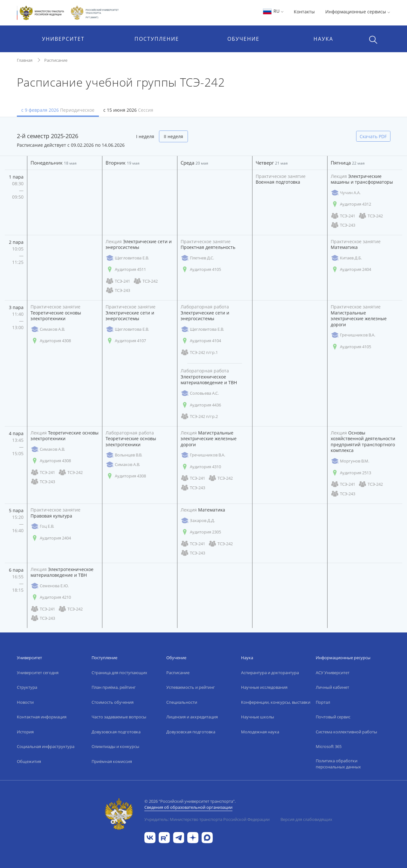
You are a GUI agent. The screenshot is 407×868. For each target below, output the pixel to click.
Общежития (29, 761)
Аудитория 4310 (201, 467)
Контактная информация (42, 717)
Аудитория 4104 (201, 341)
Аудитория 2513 (351, 473)
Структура (27, 687)
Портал (323, 702)
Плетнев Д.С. (197, 258)
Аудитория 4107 (126, 341)
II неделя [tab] (173, 136)
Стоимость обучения (113, 702)
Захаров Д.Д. (198, 521)
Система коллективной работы (346, 732)
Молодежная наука (260, 732)
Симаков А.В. (48, 329)
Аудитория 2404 (351, 269)
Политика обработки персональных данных (338, 764)
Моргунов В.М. (350, 461)
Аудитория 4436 (201, 405)
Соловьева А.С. (200, 393)
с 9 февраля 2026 (58, 110)
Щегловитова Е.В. (127, 258)
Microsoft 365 (329, 746)
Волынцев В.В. (124, 455)
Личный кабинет (332, 687)
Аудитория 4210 (51, 597)
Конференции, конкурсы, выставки (276, 702)
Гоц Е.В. (42, 526)
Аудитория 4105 (201, 269)
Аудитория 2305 (201, 532)
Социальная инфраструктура (46, 746)
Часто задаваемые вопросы (119, 717)
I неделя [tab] (145, 136)
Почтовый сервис (333, 717)
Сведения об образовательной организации (188, 807)
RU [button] (273, 11)
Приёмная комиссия (112, 761)
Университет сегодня (38, 673)
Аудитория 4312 (351, 204)
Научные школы (258, 717)
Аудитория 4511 (126, 269)
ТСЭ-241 (343, 216)
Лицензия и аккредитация (192, 717)
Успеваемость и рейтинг (191, 687)
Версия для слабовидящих (306, 819)
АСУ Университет (333, 673)
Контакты (304, 12)
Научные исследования (264, 687)
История (25, 732)
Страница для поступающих (119, 673)
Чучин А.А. (346, 193)
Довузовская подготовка (116, 732)
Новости (25, 702)
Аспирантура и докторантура (270, 673)
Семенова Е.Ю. (50, 586)
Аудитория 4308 (51, 341)
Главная (25, 60)
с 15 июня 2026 (128, 110)
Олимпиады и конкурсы (115, 746)
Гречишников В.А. (353, 335)
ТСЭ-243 (343, 225)
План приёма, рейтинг (114, 687)
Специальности (182, 702)
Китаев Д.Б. (346, 258)
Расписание (56, 60)
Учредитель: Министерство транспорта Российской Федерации (207, 819)
